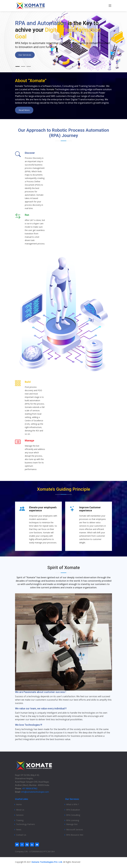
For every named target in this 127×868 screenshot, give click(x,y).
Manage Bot (72, 824)
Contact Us (21, 835)
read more (24, 110)
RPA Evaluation (73, 810)
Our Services (25, 57)
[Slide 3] (29, 69)
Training (20, 820)
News (19, 830)
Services (20, 815)
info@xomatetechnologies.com (35, 792)
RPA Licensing (73, 820)
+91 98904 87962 (30, 789)
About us (20, 810)
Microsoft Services (75, 830)
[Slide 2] (23, 69)
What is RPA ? (72, 804)
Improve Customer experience (90, 509)
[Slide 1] (18, 69)
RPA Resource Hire (75, 835)
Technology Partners (26, 824)
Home (19, 804)
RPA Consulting (73, 815)
